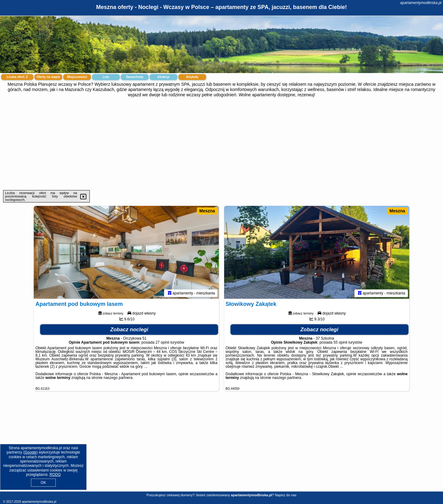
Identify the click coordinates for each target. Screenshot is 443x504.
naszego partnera (118, 378)
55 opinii (340, 342)
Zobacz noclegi (129, 330)
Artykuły (192, 77)
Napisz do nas (286, 495)
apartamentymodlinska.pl (421, 3)
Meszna (207, 211)
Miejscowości (77, 77)
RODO (55, 475)
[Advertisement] (222, 144)
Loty (106, 77)
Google (30, 452)
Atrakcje (163, 77)
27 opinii (162, 342)
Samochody (135, 77)
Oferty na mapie (48, 77)
